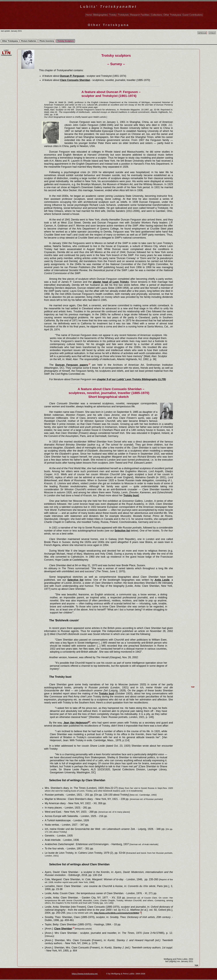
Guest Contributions (193, 15)
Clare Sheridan (63, 929)
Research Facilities (140, 15)
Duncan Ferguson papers (72, 365)
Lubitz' (108, 7)
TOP (196, 966)
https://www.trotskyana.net (85, 974)
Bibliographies (100, 15)
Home (89, 15)
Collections (156, 15)
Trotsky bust (131, 495)
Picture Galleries (29, 41)
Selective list (122, 531)
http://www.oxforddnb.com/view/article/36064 (117, 913)
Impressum (202, 33)
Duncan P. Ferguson (72, 76)
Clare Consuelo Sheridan (75, 80)
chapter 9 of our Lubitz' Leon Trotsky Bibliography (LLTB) (131, 379)
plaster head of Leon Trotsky (111, 282)
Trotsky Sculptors (66, 41)
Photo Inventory (47, 41)
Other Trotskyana (172, 15)
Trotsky (113, 15)
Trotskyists (123, 15)
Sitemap (212, 33)
